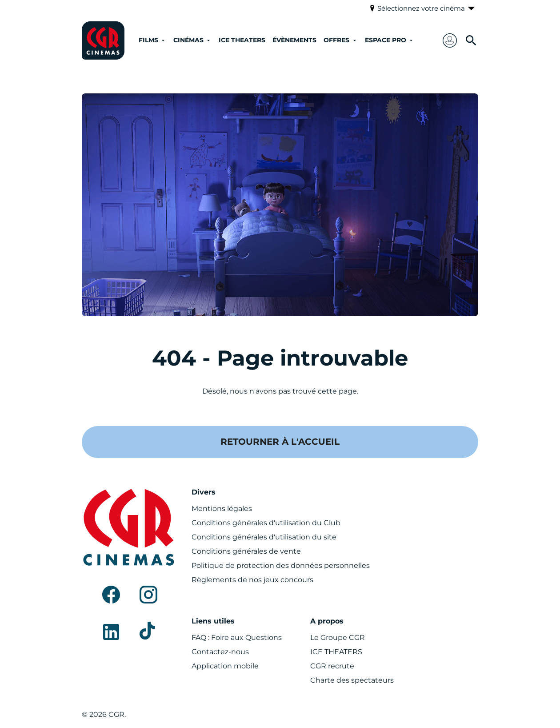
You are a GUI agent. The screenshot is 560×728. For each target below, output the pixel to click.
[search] (471, 40)
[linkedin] (111, 632)
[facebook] (111, 595)
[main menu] (281, 41)
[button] (450, 40)
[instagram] (148, 595)
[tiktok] (148, 632)
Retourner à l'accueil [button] (280, 442)
